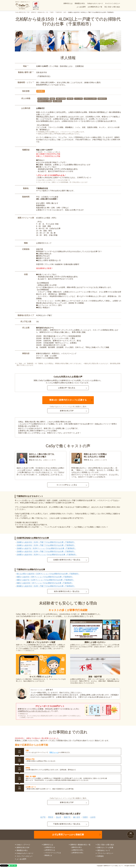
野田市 (51, 817)
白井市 (93, 817)
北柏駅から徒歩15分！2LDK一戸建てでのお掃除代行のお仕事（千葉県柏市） (46, 551)
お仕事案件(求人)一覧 (95, 7)
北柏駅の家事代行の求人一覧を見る (67, 560)
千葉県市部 (59, 12)
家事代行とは (68, 3)
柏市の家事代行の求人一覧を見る (67, 591)
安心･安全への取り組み (112, 7)
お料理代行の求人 (77, 853)
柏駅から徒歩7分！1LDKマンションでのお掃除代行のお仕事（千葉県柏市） (46, 580)
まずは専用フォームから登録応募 (68, 835)
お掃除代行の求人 (77, 850)
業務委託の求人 (80, 3)
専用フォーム (54, 752)
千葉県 (52, 12)
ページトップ (131, 836)
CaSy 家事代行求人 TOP (22, 12)
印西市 (85, 817)
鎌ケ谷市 (77, 817)
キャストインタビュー (113, 3)
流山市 (59, 817)
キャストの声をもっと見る (67, 485)
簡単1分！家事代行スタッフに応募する (68, 400)
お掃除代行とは (50, 847)
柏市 (65, 12)
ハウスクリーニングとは (53, 853)
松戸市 (43, 817)
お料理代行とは (50, 850)
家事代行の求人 (77, 847)
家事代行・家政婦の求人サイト (23, 5)
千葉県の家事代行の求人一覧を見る (67, 824)
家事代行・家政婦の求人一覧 (40, 12)
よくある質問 (81, 7)
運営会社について (104, 850)
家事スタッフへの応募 (105, 847)
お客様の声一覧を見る (67, 388)
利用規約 (101, 856)
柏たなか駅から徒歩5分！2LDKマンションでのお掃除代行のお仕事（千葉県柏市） (48, 574)
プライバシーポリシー (105, 853)
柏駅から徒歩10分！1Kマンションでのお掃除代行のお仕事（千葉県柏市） (45, 583)
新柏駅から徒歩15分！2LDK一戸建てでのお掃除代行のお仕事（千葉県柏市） (46, 586)
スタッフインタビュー (25, 856)
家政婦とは (48, 855)
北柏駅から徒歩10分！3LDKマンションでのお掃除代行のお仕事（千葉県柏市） (47, 555)
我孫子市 (67, 817)
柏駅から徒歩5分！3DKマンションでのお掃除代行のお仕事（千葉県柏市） (45, 577)
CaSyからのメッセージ (95, 3)
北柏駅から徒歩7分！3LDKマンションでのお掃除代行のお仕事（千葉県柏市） (46, 548)
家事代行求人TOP (67, 411)
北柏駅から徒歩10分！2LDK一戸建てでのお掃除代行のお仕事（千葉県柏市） (46, 542)
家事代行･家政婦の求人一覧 (80, 845)
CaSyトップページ (23, 845)
